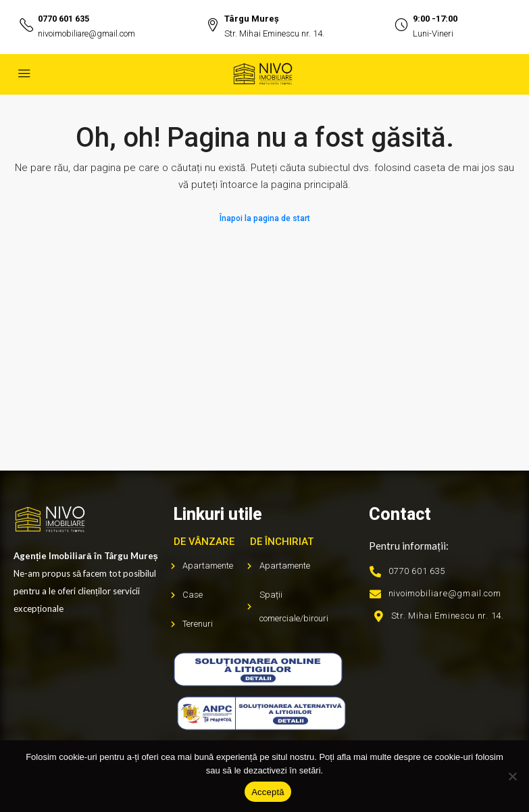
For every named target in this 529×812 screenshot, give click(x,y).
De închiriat (282, 542)
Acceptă (268, 792)
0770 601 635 (64, 19)
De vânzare (204, 542)
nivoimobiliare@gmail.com (89, 33)
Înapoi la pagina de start (265, 218)
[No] (512, 776)
